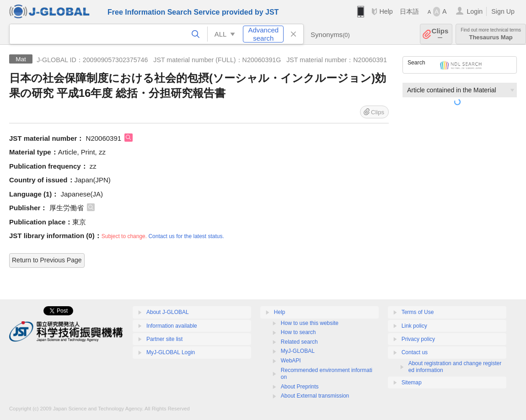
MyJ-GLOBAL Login (171, 352)
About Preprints (300, 387)
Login (475, 11)
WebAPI (291, 361)
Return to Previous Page (47, 260)
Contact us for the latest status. (186, 236)
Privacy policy (418, 339)
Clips (440, 34)
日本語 (409, 11)
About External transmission (315, 396)
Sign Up (503, 11)
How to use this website (310, 323)
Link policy (414, 326)
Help (386, 11)
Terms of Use (418, 312)
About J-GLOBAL (168, 312)
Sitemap (412, 383)
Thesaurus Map (491, 34)
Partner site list (164, 339)
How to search (298, 332)
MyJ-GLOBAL (298, 351)
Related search (299, 342)
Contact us (415, 352)
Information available (172, 326)
